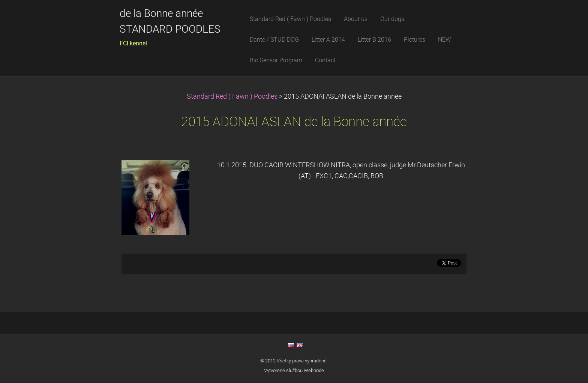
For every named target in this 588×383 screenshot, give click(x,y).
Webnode (314, 370)
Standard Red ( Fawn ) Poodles (233, 96)
